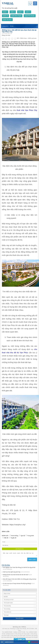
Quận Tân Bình (7, 20)
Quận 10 (5, 16)
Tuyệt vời (14, 538)
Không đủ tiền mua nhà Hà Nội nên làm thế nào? (17, 576)
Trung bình (31, 536)
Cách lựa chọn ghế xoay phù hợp (16, 573)
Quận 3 (20, 12)
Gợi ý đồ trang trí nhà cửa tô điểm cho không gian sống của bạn (20, 581)
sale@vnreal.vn (10, 634)
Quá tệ (23, 536)
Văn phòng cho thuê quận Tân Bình (21, 636)
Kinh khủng (15, 536)
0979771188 (35, 642)
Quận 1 (5, 12)
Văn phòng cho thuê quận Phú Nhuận (27, 638)
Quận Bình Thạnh (16, 16)
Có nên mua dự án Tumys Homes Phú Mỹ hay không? (19, 585)
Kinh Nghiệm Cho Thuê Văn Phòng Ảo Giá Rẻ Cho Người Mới (19, 569)
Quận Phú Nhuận (30, 16)
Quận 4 (28, 12)
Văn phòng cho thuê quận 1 (23, 634)
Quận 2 (13, 12)
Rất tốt (6, 538)
